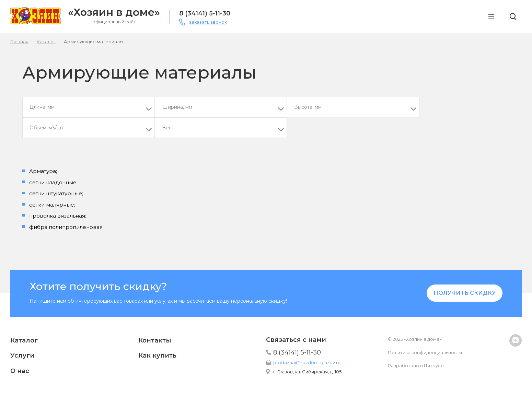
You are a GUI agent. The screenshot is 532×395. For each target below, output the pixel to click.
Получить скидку (465, 293)
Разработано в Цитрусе (416, 365)
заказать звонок (208, 22)
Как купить (157, 356)
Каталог (24, 340)
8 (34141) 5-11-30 (205, 13)
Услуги (22, 356)
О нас (20, 371)
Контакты (155, 340)
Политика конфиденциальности (425, 352)
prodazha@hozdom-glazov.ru (307, 362)
